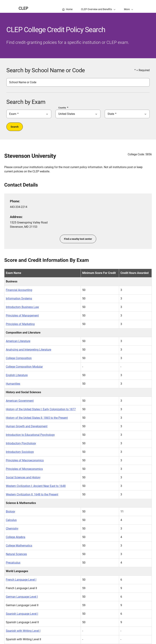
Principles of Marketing (20, 324)
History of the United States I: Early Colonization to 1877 (41, 409)
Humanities (13, 384)
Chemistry (12, 529)
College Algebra (16, 537)
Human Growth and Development (27, 426)
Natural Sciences (16, 554)
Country (62, 108)
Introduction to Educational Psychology (30, 435)
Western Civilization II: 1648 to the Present (32, 494)
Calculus (11, 520)
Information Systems (19, 298)
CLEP (23, 8)
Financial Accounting (19, 290)
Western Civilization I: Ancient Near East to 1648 (36, 486)
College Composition (19, 358)
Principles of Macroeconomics (25, 460)
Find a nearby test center (78, 239)
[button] (129, 6)
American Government (20, 401)
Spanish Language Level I (22, 614)
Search (15, 127)
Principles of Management (22, 316)
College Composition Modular (24, 367)
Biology (11, 511)
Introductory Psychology (21, 443)
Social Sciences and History (23, 477)
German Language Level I (22, 597)
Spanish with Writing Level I (23, 631)
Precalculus (13, 563)
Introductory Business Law (22, 307)
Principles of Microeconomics (24, 469)
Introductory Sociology (20, 452)
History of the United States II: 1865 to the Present (37, 418)
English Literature (17, 375)
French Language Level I (21, 580)
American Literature (18, 341)
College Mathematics (19, 546)
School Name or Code (23, 82)
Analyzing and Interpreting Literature (28, 350)
